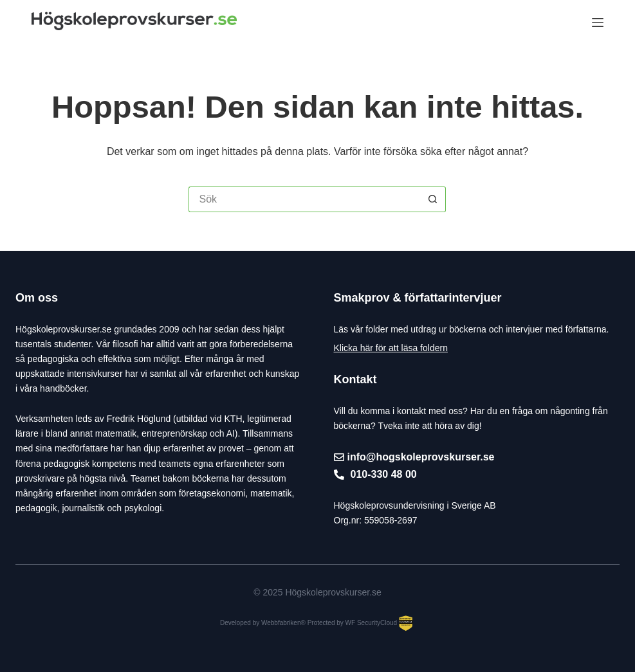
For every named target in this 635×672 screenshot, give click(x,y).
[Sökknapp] (433, 199)
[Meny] (598, 23)
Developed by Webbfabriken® (263, 623)
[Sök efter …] (304, 199)
